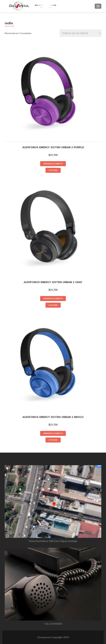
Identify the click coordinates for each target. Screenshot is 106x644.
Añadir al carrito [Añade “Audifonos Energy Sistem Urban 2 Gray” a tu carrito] (53, 298)
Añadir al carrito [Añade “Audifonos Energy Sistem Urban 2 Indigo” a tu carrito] (53, 433)
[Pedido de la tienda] (81, 33)
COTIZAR (53, 170)
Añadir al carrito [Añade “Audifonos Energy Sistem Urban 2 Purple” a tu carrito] (53, 164)
